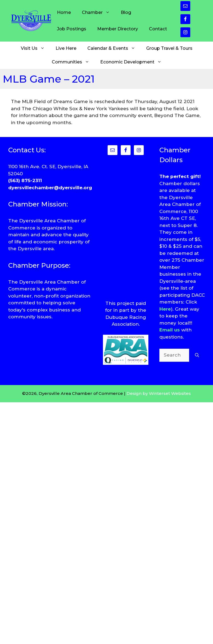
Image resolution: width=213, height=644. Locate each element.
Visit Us (35, 48)
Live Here (66, 48)
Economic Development (134, 62)
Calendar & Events (114, 48)
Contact (158, 29)
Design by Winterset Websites (159, 393)
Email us (170, 330)
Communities (73, 62)
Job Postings (72, 29)
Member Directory (118, 29)
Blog (126, 12)
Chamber (99, 13)
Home (64, 12)
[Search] (197, 355)
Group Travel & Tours (169, 48)
